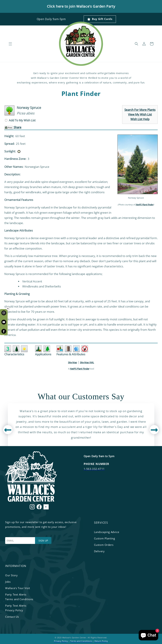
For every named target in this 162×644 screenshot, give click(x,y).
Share (18, 127)
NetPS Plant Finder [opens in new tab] (80, 369)
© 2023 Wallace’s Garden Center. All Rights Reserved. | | (81, 639)
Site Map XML (87, 362)
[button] (10, 44)
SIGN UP (43, 541)
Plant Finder (81, 94)
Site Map (72, 362)
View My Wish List (140, 114)
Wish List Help (140, 119)
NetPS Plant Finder (144, 205)
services (101, 523)
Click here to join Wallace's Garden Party (81, 6)
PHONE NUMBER (97, 464)
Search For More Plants (140, 110)
